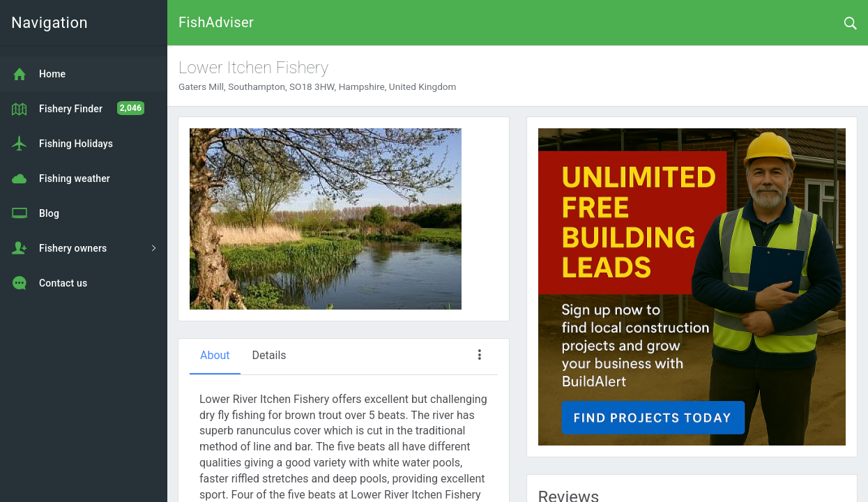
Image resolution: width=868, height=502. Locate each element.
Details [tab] (269, 355)
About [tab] (215, 355)
